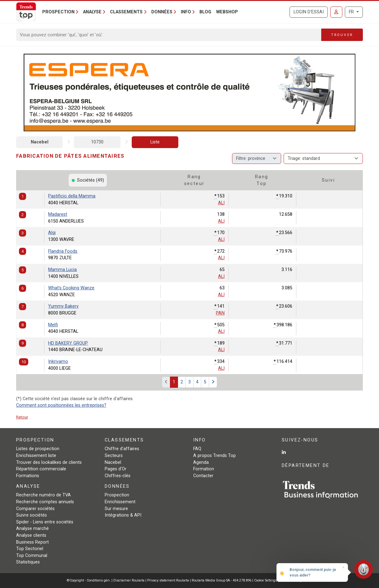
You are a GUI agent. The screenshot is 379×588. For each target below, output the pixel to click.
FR (352, 12)
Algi (52, 233)
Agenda (201, 462)
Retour (22, 417)
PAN (220, 313)
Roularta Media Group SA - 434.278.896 (222, 580)
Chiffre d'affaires (122, 449)
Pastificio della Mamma (72, 196)
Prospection (117, 495)
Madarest (58, 214)
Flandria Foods (63, 251)
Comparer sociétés (35, 509)
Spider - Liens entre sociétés (45, 522)
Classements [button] (126, 12)
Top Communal (32, 556)
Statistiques (28, 562)
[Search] (169, 35)
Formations (28, 476)
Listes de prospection (38, 449)
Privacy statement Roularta (168, 580)
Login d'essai (309, 12)
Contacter (203, 476)
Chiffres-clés (118, 476)
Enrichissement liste (36, 456)
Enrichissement (120, 502)
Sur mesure (116, 509)
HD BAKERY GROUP (68, 343)
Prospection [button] (58, 12)
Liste (155, 142)
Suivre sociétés (32, 515)
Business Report (32, 542)
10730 (97, 142)
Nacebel (40, 142)
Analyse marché (32, 529)
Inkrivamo (58, 362)
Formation (204, 469)
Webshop (227, 12)
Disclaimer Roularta (129, 580)
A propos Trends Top (215, 456)
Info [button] (186, 12)
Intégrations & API (123, 515)
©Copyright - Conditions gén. (89, 580)
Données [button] (162, 12)
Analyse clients (31, 535)
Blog (205, 12)
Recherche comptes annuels (45, 502)
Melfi (53, 325)
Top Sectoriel (30, 549)
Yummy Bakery (63, 306)
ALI (221, 203)
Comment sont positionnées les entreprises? (61, 405)
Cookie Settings (266, 580)
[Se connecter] (336, 12)
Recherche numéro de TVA (43, 495)
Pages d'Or (116, 469)
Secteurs (114, 456)
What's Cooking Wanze (71, 288)
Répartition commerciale (41, 469)
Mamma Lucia (62, 270)
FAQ (197, 449)
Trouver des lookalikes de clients (49, 462)
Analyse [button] (92, 12)
